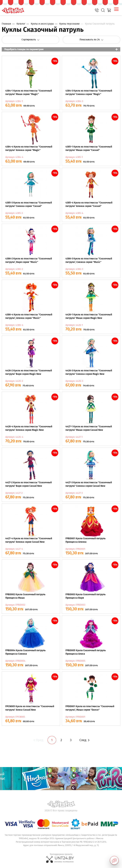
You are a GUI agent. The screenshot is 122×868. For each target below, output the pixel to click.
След (84, 740)
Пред (38, 740)
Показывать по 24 (92, 40)
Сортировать (31, 40)
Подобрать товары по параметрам (24, 49)
